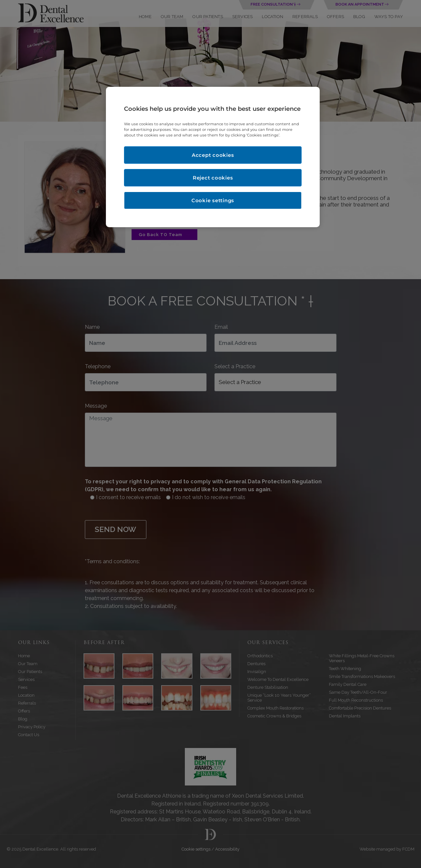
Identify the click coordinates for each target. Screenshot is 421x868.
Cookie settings (213, 200)
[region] (213, 157)
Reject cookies (213, 178)
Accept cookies (213, 155)
